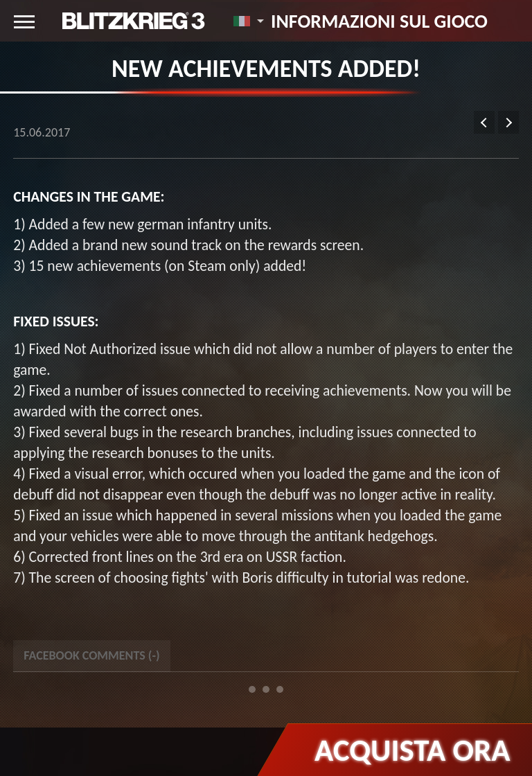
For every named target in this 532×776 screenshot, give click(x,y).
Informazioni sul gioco (379, 21)
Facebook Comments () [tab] (91, 655)
